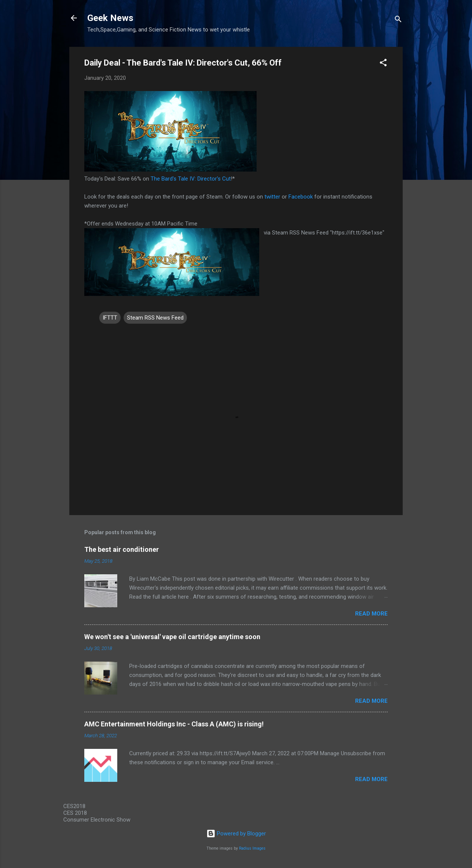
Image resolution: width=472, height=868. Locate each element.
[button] (383, 64)
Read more (371, 614)
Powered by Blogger (236, 834)
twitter (272, 197)
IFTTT (110, 318)
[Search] (398, 20)
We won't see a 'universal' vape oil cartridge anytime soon (172, 637)
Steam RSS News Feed (155, 318)
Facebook (301, 197)
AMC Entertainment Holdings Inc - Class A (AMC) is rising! (174, 724)
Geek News (110, 18)
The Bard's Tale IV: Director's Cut (191, 179)
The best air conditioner (122, 549)
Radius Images (252, 848)
